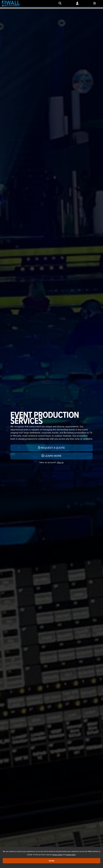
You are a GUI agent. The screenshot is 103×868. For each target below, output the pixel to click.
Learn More (51, 456)
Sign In (60, 462)
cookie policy (71, 855)
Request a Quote (51, 448)
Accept (51, 861)
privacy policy (57, 855)
